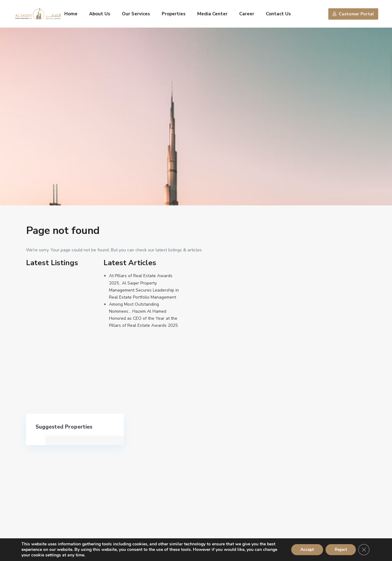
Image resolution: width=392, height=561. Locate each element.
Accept (307, 550)
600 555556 (45, 454)
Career (247, 14)
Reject (341, 550)
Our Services (136, 14)
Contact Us (278, 14)
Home (71, 14)
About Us (100, 14)
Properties (174, 14)
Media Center (212, 14)
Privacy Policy (301, 520)
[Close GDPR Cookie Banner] (364, 550)
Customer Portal (353, 14)
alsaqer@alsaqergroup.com (60, 472)
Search (327, 475)
